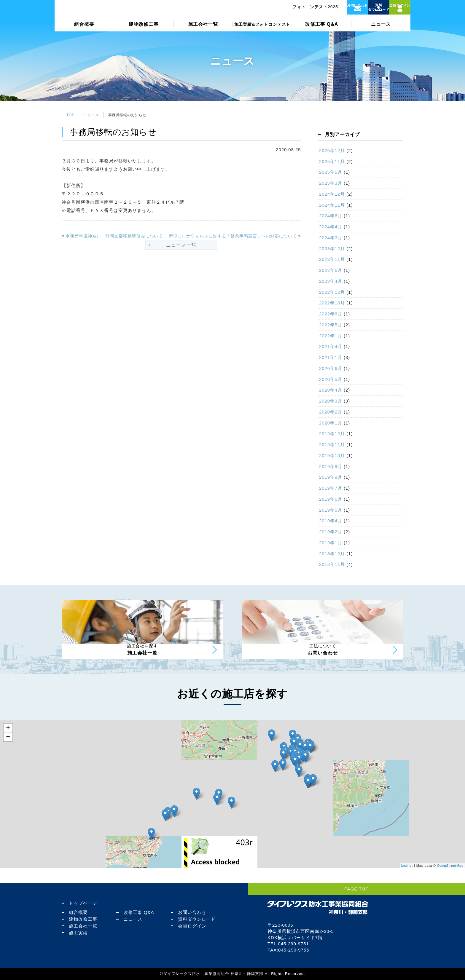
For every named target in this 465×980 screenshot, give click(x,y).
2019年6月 (331, 499)
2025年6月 (331, 172)
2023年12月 (332, 249)
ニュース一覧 (181, 245)
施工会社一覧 (203, 35)
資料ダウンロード (194, 919)
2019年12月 (332, 434)
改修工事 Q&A (322, 35)
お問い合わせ (190, 913)
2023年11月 (332, 259)
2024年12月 (332, 194)
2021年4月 (331, 346)
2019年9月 (331, 466)
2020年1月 (331, 423)
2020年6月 (331, 368)
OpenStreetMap (450, 881)
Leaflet (407, 881)
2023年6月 (331, 270)
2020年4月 (331, 390)
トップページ (81, 903)
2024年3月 (331, 238)
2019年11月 (332, 444)
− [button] (8, 752)
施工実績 (76, 933)
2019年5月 (331, 510)
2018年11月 (332, 564)
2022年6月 (331, 314)
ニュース (381, 35)
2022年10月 (332, 303)
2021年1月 (331, 357)
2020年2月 (331, 412)
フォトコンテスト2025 (299, 12)
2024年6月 (331, 216)
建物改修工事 (144, 35)
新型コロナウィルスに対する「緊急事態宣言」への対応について (233, 236)
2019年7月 (331, 488)
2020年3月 (331, 401)
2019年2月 (331, 532)
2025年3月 (331, 183)
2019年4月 (331, 521)
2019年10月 (332, 455)
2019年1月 (331, 543)
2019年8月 (331, 477)
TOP (70, 115)
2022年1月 (331, 336)
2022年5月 (331, 325)
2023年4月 (331, 281)
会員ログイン (190, 926)
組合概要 (84, 35)
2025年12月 (332, 150)
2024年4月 (331, 227)
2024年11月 (332, 205)
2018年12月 (332, 554)
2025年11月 (332, 161)
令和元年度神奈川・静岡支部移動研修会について (114, 236)
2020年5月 (331, 379)
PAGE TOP (442, 889)
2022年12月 (332, 292)
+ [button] (8, 743)
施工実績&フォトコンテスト (262, 35)
